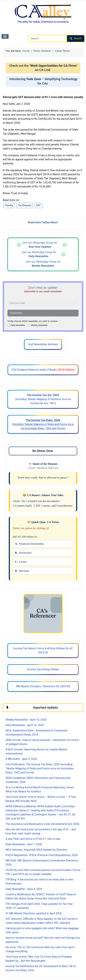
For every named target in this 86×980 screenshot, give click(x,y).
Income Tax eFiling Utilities (43, 669)
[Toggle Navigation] (5, 36)
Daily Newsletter (18, 325)
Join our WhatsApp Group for (40, 245)
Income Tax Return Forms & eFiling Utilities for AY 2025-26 (43, 650)
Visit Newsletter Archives (43, 344)
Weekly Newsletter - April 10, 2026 (26, 720)
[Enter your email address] (43, 303)
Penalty (9, 205)
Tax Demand (25, 205)
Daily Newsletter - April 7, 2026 (24, 844)
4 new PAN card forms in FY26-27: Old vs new (33, 839)
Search (76, 38)
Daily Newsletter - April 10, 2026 (25, 725)
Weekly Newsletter (39, 325)
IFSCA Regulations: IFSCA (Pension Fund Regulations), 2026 (42, 855)
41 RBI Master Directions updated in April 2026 (34, 913)
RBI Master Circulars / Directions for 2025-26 (43, 686)
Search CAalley (37, 33)
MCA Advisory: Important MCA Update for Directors (36, 850)
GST (39, 205)
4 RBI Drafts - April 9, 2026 (21, 759)
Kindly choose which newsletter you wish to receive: (33, 321)
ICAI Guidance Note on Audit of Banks (43, 370)
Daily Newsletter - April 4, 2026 (24, 889)
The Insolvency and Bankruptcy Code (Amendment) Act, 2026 (42, 824)
